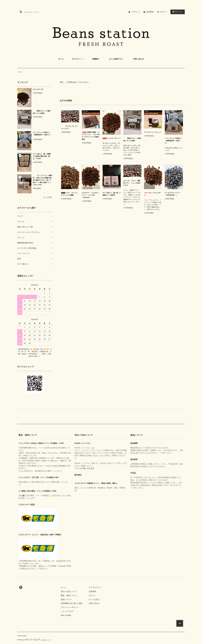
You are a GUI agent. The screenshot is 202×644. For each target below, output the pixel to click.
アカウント (136, 12)
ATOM (68, 615)
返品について (66, 599)
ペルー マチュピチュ (152, 194)
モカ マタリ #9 (38, 89)
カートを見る (94, 599)
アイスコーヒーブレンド (153, 132)
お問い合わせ (94, 603)
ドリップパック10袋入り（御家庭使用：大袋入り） (42, 134)
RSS (63, 615)
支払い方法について (69, 591)
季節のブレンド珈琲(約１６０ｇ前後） (42, 112)
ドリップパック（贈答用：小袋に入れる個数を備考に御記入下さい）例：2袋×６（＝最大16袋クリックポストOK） (42, 180)
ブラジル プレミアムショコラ (69, 127)
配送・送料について (69, 595)
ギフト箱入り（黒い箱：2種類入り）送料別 (111, 194)
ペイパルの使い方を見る (84, 468)
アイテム (177, 12)
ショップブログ (67, 611)
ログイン (164, 12)
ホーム (20, 72)
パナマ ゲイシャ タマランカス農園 (70, 194)
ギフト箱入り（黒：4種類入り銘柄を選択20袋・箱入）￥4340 (42, 156)
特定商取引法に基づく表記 (72, 603)
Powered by (34, 640)
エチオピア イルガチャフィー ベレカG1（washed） (90, 195)
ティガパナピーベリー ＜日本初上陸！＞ (173, 194)
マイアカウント (95, 587)
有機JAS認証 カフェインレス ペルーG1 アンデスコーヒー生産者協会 (91, 136)
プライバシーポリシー (70, 607)
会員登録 (150, 12)
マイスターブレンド (112, 138)
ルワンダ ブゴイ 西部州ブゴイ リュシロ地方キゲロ (132, 183)
